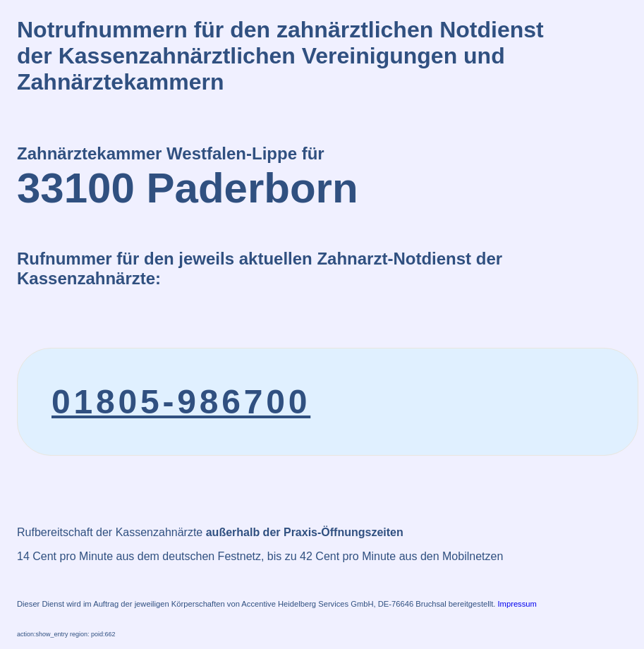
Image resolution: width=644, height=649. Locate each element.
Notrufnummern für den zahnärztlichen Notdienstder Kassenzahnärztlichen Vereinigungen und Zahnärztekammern (280, 56)
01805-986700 (181, 402)
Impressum (517, 604)
